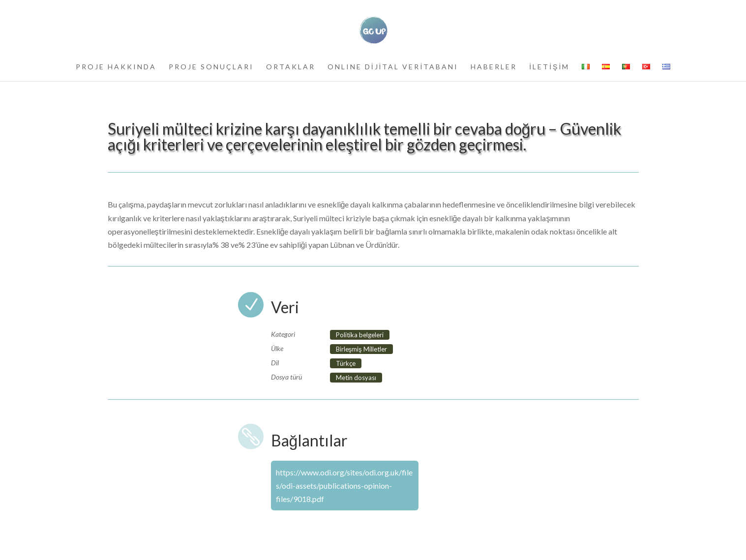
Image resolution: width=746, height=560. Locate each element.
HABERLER (494, 67)
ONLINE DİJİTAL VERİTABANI (393, 67)
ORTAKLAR (291, 67)
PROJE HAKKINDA (116, 67)
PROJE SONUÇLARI (211, 67)
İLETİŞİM (549, 67)
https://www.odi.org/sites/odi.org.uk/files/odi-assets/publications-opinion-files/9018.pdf (344, 486)
